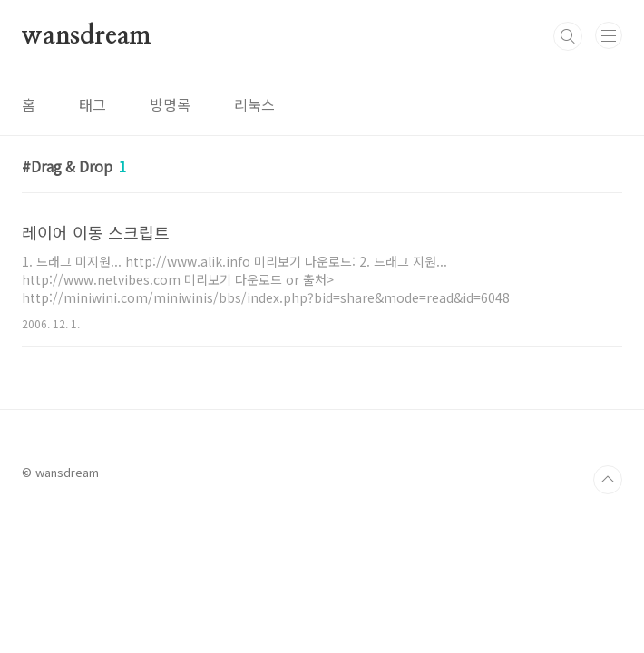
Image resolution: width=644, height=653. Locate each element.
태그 (93, 104)
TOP (608, 480)
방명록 (170, 104)
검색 (568, 36)
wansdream (87, 36)
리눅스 (254, 104)
